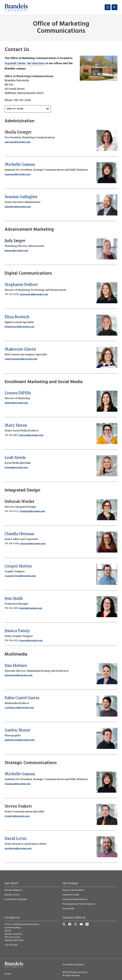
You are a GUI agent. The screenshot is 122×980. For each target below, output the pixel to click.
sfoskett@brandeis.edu (17, 816)
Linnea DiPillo (18, 393)
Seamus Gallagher (21, 197)
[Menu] (108, 7)
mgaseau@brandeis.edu (18, 174)
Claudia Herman (19, 534)
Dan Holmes (16, 665)
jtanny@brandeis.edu (31, 641)
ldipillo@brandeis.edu (16, 403)
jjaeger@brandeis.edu (16, 251)
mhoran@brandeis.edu (31, 435)
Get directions (36, 63)
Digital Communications (73, 890)
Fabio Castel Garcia (22, 698)
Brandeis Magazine (13, 890)
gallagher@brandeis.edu (18, 207)
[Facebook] (70, 924)
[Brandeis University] (16, 7)
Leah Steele (15, 458)
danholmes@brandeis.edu (19, 675)
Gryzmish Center (15, 63)
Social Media (68, 909)
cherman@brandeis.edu (33, 544)
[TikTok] (87, 924)
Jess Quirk (14, 598)
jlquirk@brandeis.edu (31, 608)
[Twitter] (64, 924)
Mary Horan (16, 425)
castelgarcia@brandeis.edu (19, 708)
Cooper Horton (18, 566)
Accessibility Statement (73, 965)
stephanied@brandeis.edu (34, 294)
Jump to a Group (28, 109)
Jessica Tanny (17, 631)
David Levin (16, 838)
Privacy (8, 974)
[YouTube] (81, 924)
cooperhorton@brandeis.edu (20, 576)
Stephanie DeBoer (21, 285)
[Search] (114, 7)
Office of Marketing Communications (61, 28)
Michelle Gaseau (20, 164)
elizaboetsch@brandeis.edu (19, 327)
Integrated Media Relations (75, 899)
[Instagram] (76, 924)
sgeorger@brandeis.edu (18, 142)
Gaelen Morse (17, 730)
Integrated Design (71, 895)
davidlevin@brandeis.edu (18, 849)
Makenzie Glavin (20, 349)
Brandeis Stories (12, 895)
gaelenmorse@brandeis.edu (20, 740)
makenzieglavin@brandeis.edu (21, 359)
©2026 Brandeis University (75, 972)
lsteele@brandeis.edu (16, 468)
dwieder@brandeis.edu (33, 511)
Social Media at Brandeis (16, 899)
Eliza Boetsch (17, 317)
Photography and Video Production (79, 904)
